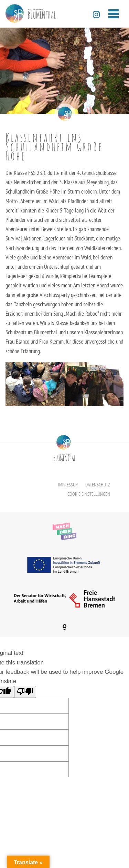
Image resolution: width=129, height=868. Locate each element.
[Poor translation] (25, 692)
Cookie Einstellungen (89, 494)
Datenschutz (98, 485)
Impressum (68, 485)
